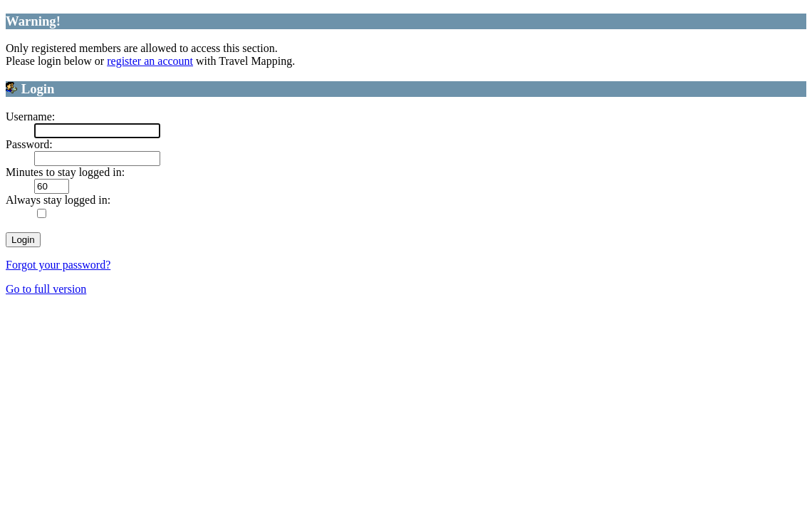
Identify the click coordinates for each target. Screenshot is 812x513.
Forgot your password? (58, 265)
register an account (150, 61)
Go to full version (46, 289)
